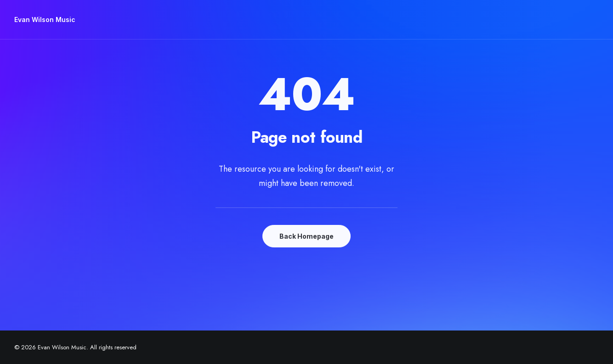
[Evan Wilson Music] (45, 20)
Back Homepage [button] (306, 236)
